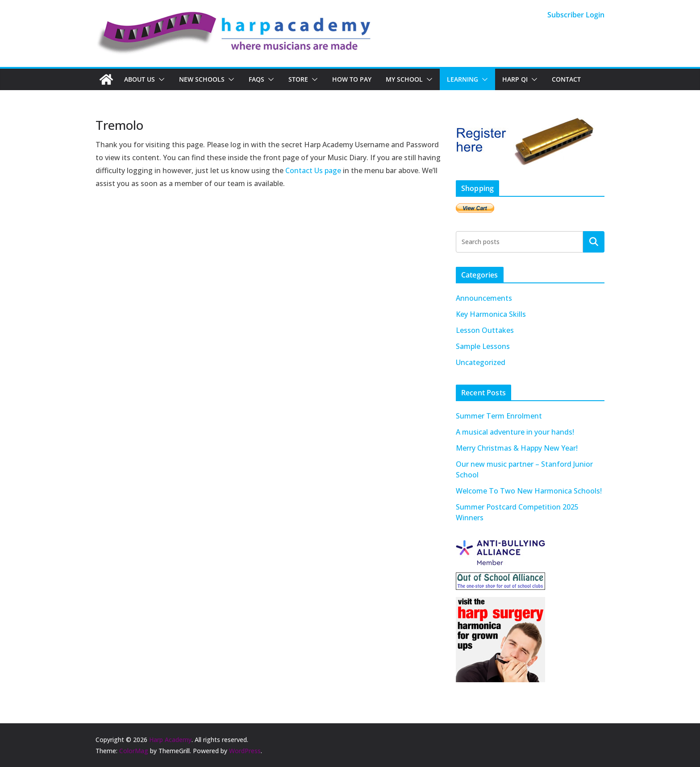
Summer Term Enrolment (499, 416)
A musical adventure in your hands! (515, 432)
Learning (462, 79)
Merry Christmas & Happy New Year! (517, 448)
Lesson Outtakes (485, 330)
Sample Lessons (483, 346)
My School (404, 79)
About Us (140, 79)
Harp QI (515, 79)
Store (298, 79)
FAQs (256, 79)
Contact (566, 79)
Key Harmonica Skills (491, 314)
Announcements (484, 298)
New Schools (202, 79)
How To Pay (352, 79)
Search (594, 241)
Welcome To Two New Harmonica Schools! (529, 491)
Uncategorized (481, 362)
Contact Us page (313, 170)
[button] (160, 79)
